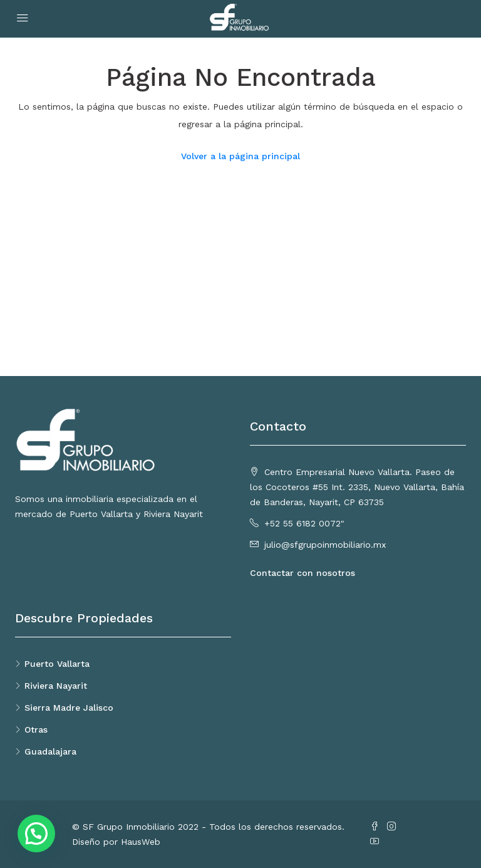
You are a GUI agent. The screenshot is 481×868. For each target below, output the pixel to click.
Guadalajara (50, 751)
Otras (36, 729)
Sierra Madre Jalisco (69, 708)
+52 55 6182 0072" (304, 523)
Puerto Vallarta (57, 664)
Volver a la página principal (240, 156)
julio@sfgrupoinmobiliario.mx (325, 545)
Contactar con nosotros (303, 573)
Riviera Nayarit (56, 686)
